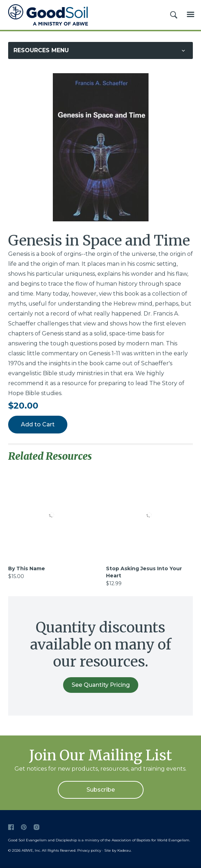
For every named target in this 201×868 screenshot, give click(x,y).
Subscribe (101, 790)
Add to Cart (38, 424)
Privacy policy (89, 850)
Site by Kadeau (118, 850)
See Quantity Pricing (101, 685)
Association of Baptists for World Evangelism (150, 840)
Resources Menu (41, 50)
